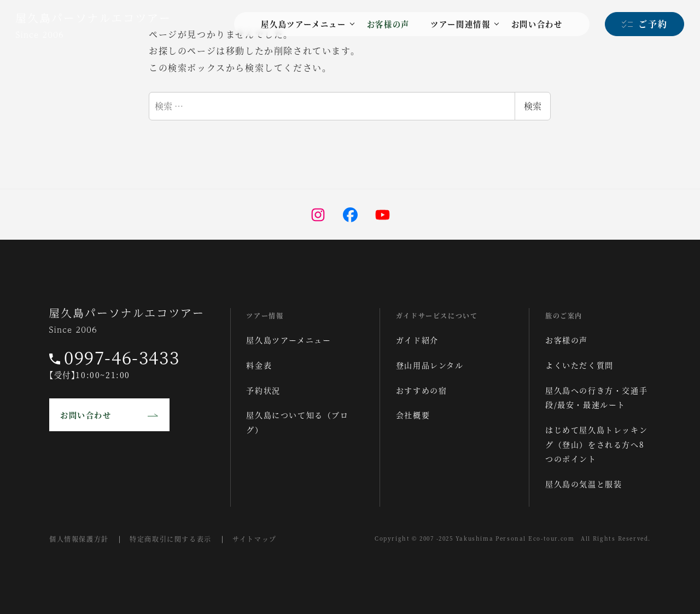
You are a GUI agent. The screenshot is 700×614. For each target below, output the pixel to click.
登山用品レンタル (430, 365)
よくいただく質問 (579, 365)
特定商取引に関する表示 (171, 539)
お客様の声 (567, 340)
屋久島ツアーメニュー (288, 340)
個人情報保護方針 (79, 539)
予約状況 (263, 390)
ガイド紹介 (417, 340)
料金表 (259, 365)
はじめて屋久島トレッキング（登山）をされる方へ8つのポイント (596, 444)
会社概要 (413, 415)
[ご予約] (644, 24)
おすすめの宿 (422, 390)
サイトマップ (255, 539)
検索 (533, 106)
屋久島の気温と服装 (584, 484)
